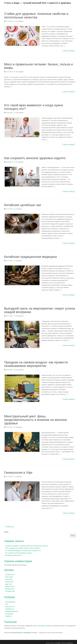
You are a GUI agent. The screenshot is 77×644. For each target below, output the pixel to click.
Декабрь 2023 (10, 589)
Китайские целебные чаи (23, 205)
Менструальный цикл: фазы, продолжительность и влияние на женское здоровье (36, 420)
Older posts (10, 527)
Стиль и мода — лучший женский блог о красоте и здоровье (38, 3)
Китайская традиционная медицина (30, 257)
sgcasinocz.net (10, 607)
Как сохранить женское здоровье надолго (35, 159)
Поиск (6, 532)
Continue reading (68, 51)
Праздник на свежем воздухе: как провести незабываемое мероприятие (36, 365)
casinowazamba (10, 602)
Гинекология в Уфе (18, 473)
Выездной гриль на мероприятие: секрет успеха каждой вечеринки (40, 311)
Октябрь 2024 (10, 575)
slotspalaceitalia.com (12, 612)
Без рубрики (20, 22)
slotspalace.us (10, 609)
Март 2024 (9, 585)
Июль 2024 (9, 580)
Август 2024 (9, 577)
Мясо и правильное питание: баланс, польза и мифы (38, 66)
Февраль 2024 (10, 587)
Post (7, 605)
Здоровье (19, 209)
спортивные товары (44, 626)
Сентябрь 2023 (10, 592)
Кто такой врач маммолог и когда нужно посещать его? (34, 107)
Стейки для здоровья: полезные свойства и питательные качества (36, 16)
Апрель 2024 (9, 582)
